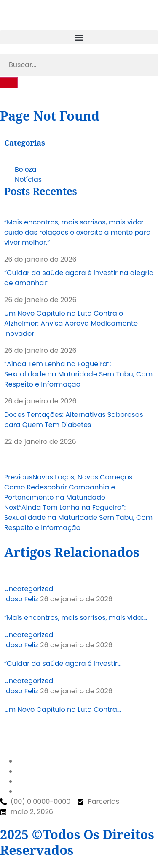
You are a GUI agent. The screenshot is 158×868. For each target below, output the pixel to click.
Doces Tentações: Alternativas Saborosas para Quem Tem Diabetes (74, 420)
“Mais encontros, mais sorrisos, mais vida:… (76, 618)
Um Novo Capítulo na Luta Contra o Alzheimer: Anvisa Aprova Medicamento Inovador (71, 323)
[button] (79, 37)
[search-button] (9, 83)
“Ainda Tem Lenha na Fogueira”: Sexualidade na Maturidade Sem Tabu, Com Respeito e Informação (78, 374)
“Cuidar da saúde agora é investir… (63, 664)
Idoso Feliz (21, 599)
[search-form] (79, 65)
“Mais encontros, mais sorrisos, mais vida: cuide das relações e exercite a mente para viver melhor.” (78, 232)
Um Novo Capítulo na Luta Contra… (63, 710)
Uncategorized (29, 589)
